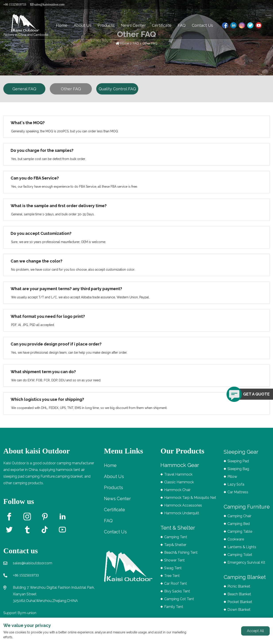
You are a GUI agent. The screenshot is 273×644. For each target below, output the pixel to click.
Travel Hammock (178, 474)
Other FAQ (150, 43)
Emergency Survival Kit (246, 562)
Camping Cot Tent (179, 599)
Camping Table (240, 531)
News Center (133, 25)
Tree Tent (172, 576)
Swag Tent (173, 568)
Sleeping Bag (238, 469)
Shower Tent (174, 560)
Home (62, 25)
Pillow (232, 477)
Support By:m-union (20, 613)
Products (106, 25)
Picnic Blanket (239, 586)
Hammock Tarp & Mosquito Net (190, 498)
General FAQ (24, 89)
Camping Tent (176, 537)
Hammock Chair (177, 490)
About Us (83, 25)
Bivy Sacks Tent (177, 591)
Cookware (236, 539)
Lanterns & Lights (242, 547)
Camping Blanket (245, 577)
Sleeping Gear (241, 452)
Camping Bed (239, 524)
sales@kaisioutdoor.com (47, 5)
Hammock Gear (180, 465)
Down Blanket (239, 610)
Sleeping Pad (238, 461)
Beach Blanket (239, 594)
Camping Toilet (240, 555)
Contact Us (202, 25)
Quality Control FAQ (117, 89)
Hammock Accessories (183, 505)
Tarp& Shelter (175, 545)
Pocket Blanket (240, 602)
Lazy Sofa (236, 484)
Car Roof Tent (176, 583)
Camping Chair (239, 516)
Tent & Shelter (178, 528)
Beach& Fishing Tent (181, 552)
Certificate (162, 25)
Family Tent (174, 607)
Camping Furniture (247, 507)
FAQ (182, 25)
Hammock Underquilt (182, 513)
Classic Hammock (179, 482)
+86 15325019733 (26, 575)
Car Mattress (238, 492)
